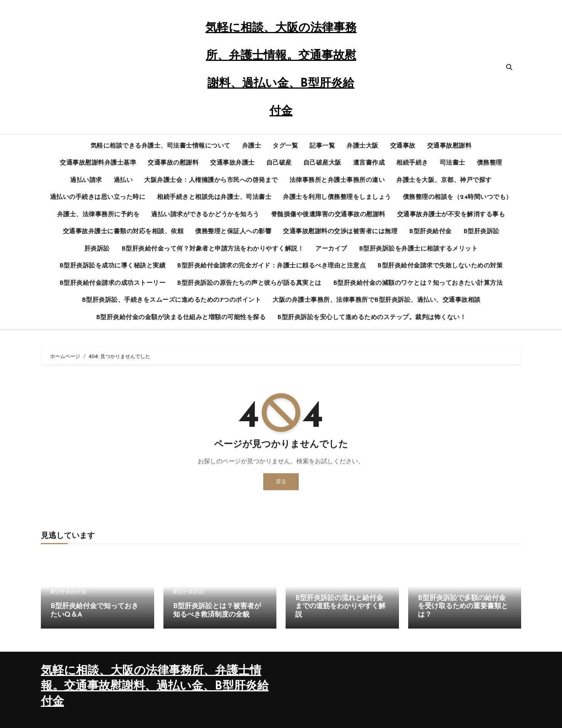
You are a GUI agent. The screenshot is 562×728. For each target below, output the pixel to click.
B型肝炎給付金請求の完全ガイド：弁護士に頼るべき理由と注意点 (271, 266)
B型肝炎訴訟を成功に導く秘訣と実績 (113, 266)
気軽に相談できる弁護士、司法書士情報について (161, 146)
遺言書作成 (369, 163)
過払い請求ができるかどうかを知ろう (205, 215)
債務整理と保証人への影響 (233, 232)
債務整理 (490, 163)
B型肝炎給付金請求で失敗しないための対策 (440, 266)
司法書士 (453, 163)
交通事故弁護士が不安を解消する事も (451, 215)
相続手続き (412, 163)
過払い (123, 180)
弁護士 (252, 146)
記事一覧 (322, 146)
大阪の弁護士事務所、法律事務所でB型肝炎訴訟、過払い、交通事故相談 (377, 300)
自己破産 (279, 163)
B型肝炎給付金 (430, 232)
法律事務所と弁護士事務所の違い (337, 180)
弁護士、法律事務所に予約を (98, 215)
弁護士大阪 (363, 146)
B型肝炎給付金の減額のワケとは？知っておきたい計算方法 (418, 283)
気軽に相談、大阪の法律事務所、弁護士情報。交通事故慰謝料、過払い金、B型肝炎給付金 (155, 687)
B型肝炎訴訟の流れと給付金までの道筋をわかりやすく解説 (340, 607)
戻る (281, 482)
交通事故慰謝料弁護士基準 (98, 163)
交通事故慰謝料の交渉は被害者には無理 (340, 232)
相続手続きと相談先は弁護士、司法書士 (214, 197)
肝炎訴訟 (97, 249)
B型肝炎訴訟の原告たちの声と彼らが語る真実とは (249, 283)
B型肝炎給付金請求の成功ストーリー (113, 283)
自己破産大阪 (322, 163)
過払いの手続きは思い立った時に (98, 197)
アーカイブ (331, 249)
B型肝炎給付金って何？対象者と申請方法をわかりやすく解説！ (213, 249)
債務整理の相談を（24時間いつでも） (458, 197)
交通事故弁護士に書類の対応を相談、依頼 (123, 232)
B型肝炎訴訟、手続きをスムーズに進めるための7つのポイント (172, 300)
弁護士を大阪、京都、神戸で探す (444, 180)
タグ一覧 (285, 146)
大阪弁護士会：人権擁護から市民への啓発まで (211, 180)
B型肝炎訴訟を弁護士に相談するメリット (418, 249)
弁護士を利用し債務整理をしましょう (337, 197)
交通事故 (403, 146)
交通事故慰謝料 (449, 146)
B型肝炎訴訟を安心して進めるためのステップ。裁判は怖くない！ (372, 318)
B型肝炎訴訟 (481, 232)
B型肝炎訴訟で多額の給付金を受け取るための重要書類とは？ (463, 607)
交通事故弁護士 (232, 163)
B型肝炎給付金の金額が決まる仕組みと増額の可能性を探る (181, 318)
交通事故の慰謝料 (173, 163)
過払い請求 (86, 180)
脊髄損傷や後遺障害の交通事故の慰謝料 (328, 215)
